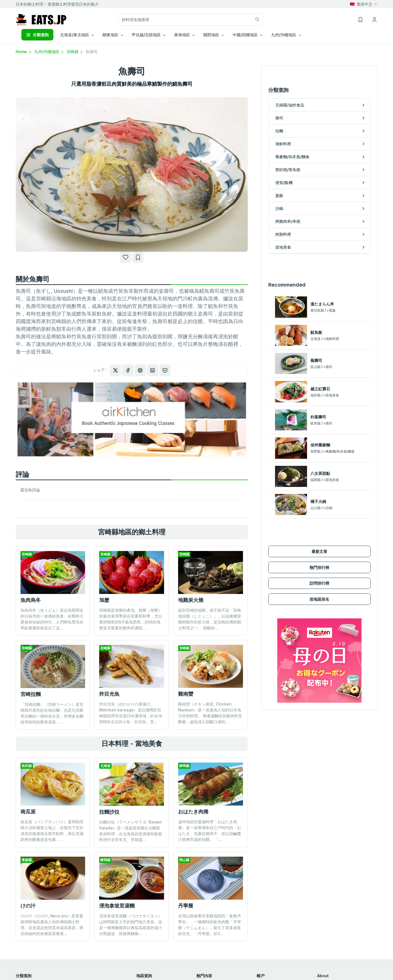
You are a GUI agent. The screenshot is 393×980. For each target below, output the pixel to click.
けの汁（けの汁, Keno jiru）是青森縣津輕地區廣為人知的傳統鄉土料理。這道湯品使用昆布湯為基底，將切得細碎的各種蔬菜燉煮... (52, 925)
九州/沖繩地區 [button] (284, 35)
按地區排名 (319, 599)
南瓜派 (28, 812)
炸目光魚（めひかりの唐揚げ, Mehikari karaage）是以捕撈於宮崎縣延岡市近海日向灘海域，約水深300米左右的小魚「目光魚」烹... (131, 713)
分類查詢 (37, 35)
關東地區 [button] (110, 35)
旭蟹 (104, 600)
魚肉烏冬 (31, 600)
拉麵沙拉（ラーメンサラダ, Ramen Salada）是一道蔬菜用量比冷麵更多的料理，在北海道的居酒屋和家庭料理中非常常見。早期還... (131, 831)
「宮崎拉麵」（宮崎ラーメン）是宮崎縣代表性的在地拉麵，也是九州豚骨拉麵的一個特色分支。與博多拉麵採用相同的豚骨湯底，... (52, 713)
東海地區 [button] (182, 35)
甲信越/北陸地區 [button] (146, 35)
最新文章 (319, 551)
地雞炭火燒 (191, 600)
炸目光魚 (109, 694)
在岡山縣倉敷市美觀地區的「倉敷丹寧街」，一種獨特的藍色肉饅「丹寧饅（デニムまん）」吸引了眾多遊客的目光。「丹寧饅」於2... (210, 925)
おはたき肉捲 (193, 812)
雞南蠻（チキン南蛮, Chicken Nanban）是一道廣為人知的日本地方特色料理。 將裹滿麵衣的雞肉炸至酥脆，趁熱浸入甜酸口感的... (210, 713)
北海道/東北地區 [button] (75, 35)
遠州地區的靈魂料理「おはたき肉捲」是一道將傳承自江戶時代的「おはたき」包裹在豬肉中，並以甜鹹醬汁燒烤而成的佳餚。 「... (210, 831)
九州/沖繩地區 (49, 52)
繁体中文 (361, 4)
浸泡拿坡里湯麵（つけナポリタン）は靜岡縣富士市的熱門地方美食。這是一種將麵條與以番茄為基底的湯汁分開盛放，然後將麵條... (131, 925)
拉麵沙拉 (109, 812)
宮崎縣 (75, 52)
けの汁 (28, 906)
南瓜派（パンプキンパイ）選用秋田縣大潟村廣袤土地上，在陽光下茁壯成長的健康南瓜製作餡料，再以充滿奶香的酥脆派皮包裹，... (52, 831)
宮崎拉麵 (31, 694)
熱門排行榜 (319, 567)
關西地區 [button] (211, 35)
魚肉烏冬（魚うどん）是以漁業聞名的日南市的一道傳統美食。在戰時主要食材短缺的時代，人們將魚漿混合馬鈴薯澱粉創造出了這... (52, 619)
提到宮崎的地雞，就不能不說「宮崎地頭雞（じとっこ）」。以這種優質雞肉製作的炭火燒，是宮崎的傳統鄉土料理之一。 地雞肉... (210, 619)
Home (24, 52)
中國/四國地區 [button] (245, 35)
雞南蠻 (186, 694)
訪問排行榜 (319, 583)
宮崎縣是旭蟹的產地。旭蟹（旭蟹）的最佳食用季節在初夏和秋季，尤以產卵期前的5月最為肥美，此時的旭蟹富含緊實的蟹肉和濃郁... (131, 619)
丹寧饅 (186, 906)
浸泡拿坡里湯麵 (117, 906)
